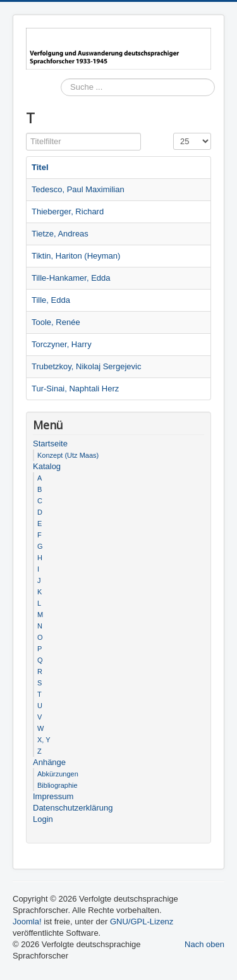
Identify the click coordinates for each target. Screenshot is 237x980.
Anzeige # (173, 133)
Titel (40, 167)
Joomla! (27, 922)
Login (43, 819)
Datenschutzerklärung (73, 808)
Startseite (50, 444)
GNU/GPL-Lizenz (142, 922)
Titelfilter (26, 133)
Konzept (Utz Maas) (68, 455)
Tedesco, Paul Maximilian (78, 189)
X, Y (44, 740)
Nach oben (204, 944)
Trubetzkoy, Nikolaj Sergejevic (86, 366)
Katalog (47, 466)
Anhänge (49, 762)
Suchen (61, 105)
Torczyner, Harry (62, 344)
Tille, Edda (51, 300)
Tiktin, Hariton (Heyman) (76, 256)
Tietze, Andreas (60, 234)
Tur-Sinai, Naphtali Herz (75, 389)
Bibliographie (58, 785)
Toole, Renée (56, 322)
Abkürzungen (58, 774)
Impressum (53, 796)
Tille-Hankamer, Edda (71, 278)
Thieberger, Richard (68, 211)
